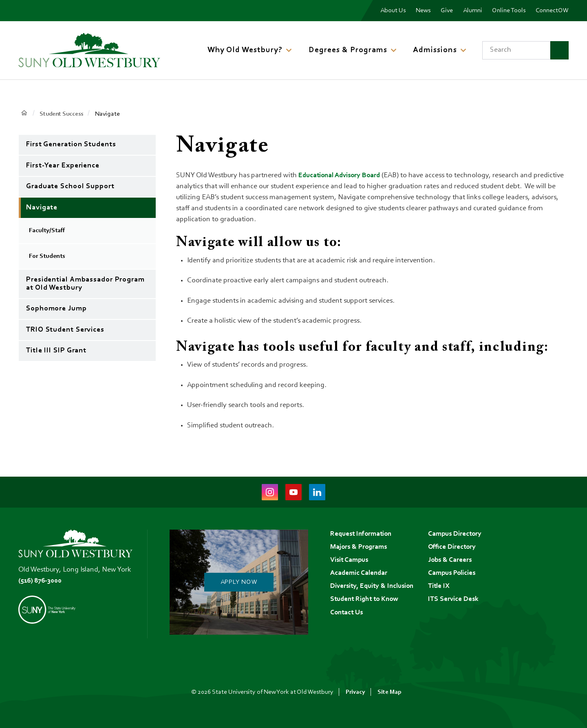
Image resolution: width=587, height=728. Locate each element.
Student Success (63, 114)
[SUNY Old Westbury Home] (89, 50)
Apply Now (239, 582)
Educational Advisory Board (342, 176)
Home (24, 113)
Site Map (390, 692)
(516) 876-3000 (42, 581)
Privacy (355, 692)
